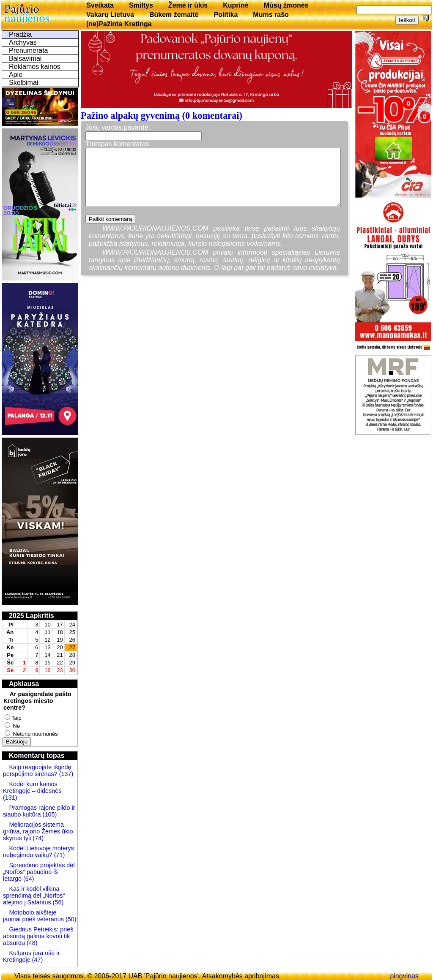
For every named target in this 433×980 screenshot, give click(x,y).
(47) (37, 960)
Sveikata (100, 5)
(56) (58, 902)
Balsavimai (25, 59)
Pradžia (20, 34)
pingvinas (404, 976)
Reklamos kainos (35, 67)
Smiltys (141, 5)
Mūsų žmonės (286, 5)
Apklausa (24, 684)
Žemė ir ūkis (188, 5)
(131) (10, 798)
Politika (226, 15)
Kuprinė (236, 5)
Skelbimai (23, 83)
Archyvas (23, 42)
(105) (49, 814)
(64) (28, 879)
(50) (70, 919)
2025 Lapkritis (32, 616)
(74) (37, 838)
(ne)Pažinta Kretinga (119, 24)
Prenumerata (29, 50)
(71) (59, 855)
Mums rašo (271, 15)
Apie (16, 75)
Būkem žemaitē (174, 15)
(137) (66, 774)
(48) (32, 943)
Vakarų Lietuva (110, 15)
